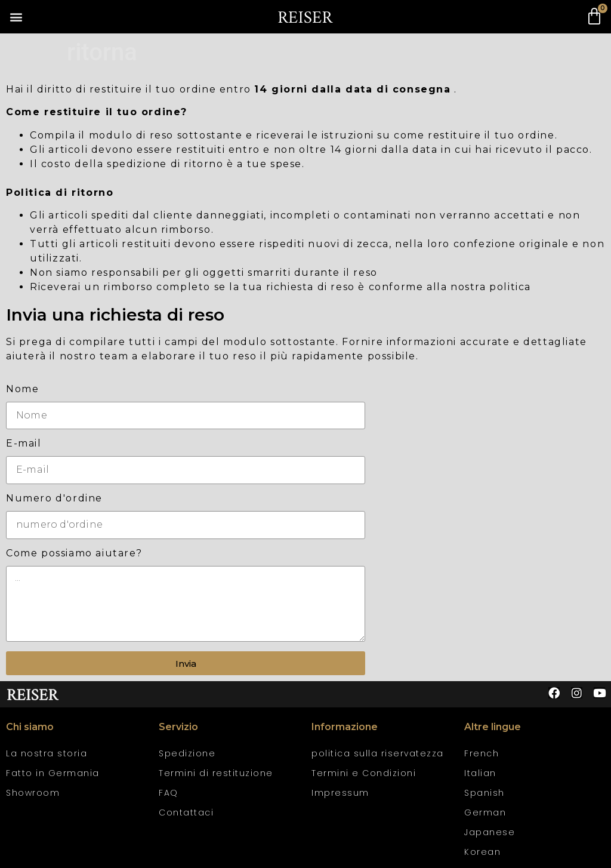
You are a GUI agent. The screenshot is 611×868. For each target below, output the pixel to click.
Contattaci (186, 812)
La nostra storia (47, 753)
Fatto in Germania (53, 773)
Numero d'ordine (54, 499)
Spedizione (187, 753)
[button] (16, 17)
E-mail (24, 444)
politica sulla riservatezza (378, 753)
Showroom (33, 793)
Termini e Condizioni (364, 773)
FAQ (169, 793)
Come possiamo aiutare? (74, 554)
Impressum (340, 793)
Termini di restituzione (216, 773)
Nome (22, 390)
